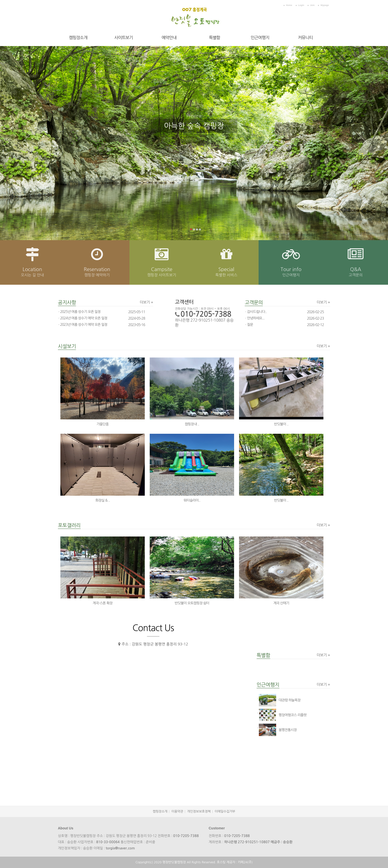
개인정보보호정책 (199, 811)
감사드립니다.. (257, 312)
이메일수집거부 (225, 811)
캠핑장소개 (78, 38)
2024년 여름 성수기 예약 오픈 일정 (84, 318)
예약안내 (169, 38)
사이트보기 (124, 38)
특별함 (214, 38)
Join (312, 5)
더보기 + (146, 302)
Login (301, 5)
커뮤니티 (305, 38)
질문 (250, 325)
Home (289, 5)
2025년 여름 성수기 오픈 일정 (80, 312)
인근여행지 (260, 38)
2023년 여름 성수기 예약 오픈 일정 (84, 325)
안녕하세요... (256, 318)
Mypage (325, 5)
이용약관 (177, 811)
